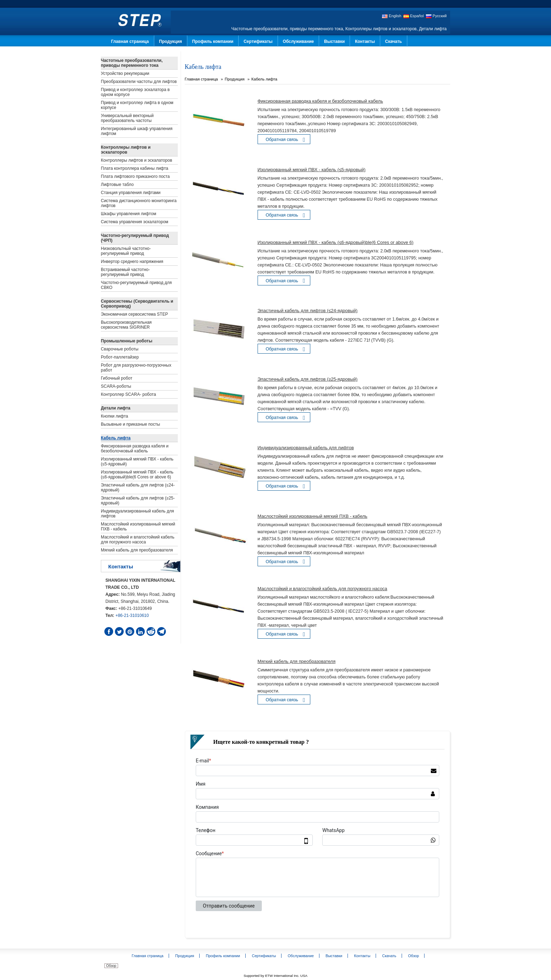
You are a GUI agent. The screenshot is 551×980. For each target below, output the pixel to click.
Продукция (235, 79)
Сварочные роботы (120, 349)
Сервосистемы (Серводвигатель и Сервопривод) (137, 304)
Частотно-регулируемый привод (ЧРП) (135, 238)
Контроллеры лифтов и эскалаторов (126, 150)
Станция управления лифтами (131, 193)
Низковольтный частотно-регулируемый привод (126, 251)
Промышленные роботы (127, 341)
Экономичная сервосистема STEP (134, 314)
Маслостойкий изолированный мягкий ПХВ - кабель (313, 516)
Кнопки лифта (114, 416)
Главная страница (202, 79)
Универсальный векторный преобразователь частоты (127, 118)
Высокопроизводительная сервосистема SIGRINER (126, 325)
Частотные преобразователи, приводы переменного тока (132, 63)
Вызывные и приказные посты (130, 424)
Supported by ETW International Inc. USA (275, 976)
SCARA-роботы (116, 386)
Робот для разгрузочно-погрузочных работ (136, 368)
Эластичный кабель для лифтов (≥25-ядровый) (308, 379)
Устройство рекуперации (125, 73)
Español (414, 16)
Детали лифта (116, 408)
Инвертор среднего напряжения (132, 262)
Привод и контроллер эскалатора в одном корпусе (135, 92)
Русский (436, 16)
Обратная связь (282, 140)
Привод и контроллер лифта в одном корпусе (137, 105)
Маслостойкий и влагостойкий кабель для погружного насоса (322, 589)
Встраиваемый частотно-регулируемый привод (125, 272)
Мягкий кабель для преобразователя (297, 661)
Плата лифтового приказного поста (135, 176)
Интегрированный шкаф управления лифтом (137, 131)
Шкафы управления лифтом (128, 214)
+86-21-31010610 (132, 615)
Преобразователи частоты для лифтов (139, 82)
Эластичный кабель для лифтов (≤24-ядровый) (308, 311)
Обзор (111, 966)
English (391, 16)
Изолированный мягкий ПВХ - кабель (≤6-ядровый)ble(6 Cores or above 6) (336, 242)
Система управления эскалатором (135, 222)
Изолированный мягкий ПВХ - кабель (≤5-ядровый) (312, 170)
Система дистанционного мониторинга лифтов (139, 203)
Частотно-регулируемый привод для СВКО (136, 285)
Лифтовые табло (117, 185)
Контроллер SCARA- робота (128, 394)
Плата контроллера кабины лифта (135, 168)
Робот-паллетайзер (120, 357)
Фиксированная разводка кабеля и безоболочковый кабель (320, 101)
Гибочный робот (116, 378)
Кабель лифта (264, 79)
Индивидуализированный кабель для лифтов (306, 448)
